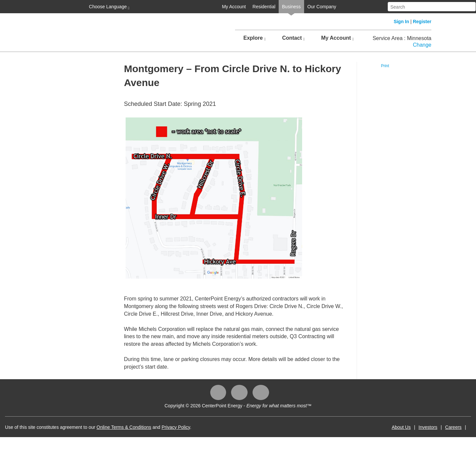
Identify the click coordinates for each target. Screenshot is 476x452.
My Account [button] (337, 38)
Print (385, 66)
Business (291, 7)
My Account (234, 7)
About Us (401, 427)
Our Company (322, 7)
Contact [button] (293, 38)
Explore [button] (254, 38)
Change (422, 45)
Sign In (401, 22)
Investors (428, 427)
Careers (454, 427)
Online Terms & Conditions (124, 427)
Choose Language (108, 7)
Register (422, 22)
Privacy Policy (176, 427)
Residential (264, 7)
